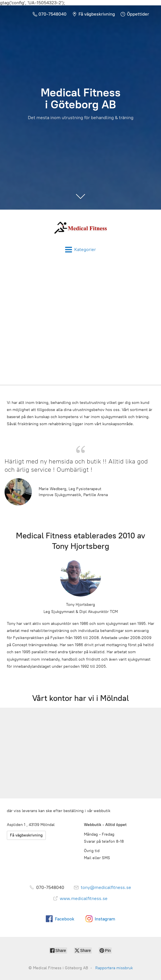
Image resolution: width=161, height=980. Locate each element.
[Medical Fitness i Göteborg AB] (80, 228)
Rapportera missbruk (114, 968)
